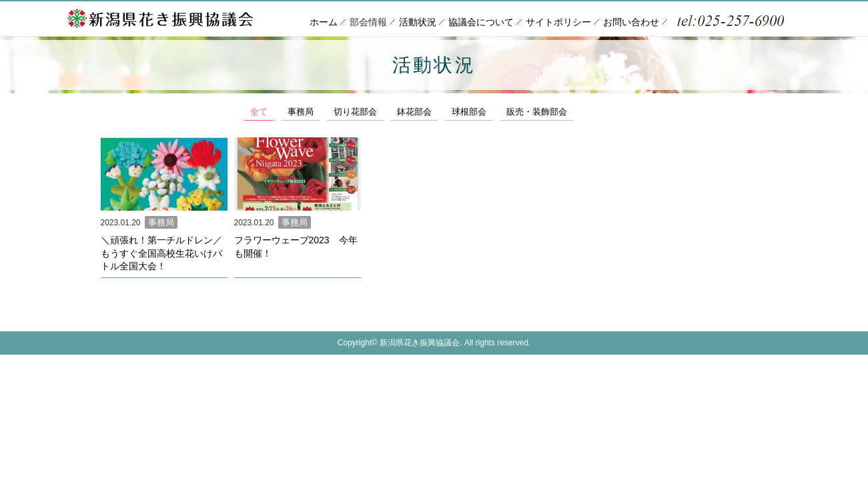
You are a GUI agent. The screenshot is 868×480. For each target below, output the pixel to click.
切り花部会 (367, 111)
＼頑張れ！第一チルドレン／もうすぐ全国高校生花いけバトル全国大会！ (161, 252)
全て (261, 111)
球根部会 (492, 111)
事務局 (307, 111)
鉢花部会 (432, 111)
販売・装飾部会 (566, 111)
